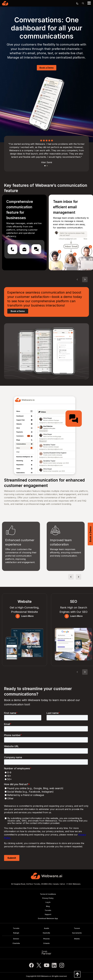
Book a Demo (47, 68)
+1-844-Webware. (74, 884)
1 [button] (45, 166)
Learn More (25, 616)
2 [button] (47, 166)
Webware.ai (46, 976)
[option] (46, 153)
